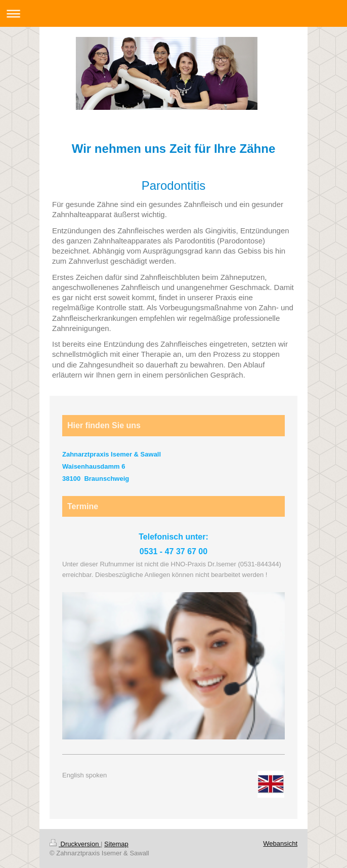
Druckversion (75, 844)
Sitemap (116, 844)
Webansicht (280, 843)
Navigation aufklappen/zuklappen (173, 13)
